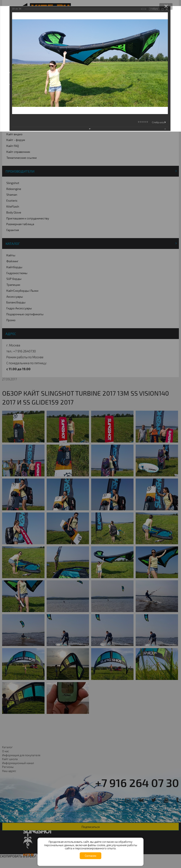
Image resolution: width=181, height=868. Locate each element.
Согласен (90, 856)
